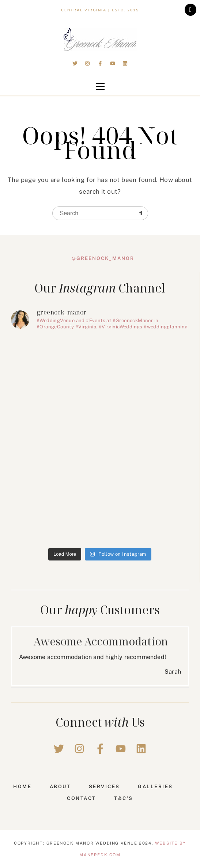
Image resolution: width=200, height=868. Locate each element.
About (60, 787)
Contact (82, 798)
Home (22, 787)
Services (104, 787)
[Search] (141, 213)
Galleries (155, 787)
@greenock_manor (103, 258)
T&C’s (124, 798)
